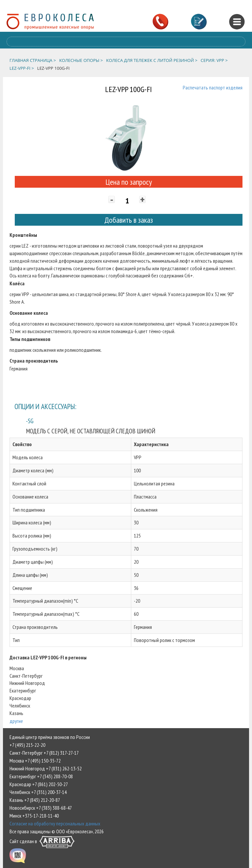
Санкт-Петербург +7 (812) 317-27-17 (44, 753)
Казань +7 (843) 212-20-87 (35, 800)
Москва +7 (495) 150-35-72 (35, 761)
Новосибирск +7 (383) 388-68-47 (41, 808)
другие (16, 721)
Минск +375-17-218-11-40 (34, 816)
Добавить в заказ (129, 220)
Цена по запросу (129, 182)
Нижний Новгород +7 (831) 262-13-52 (46, 768)
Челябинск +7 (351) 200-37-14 (38, 792)
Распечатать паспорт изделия (213, 87)
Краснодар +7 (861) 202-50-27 (39, 784)
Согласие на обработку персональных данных (55, 823)
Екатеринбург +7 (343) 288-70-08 (41, 776)
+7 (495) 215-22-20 (27, 745)
